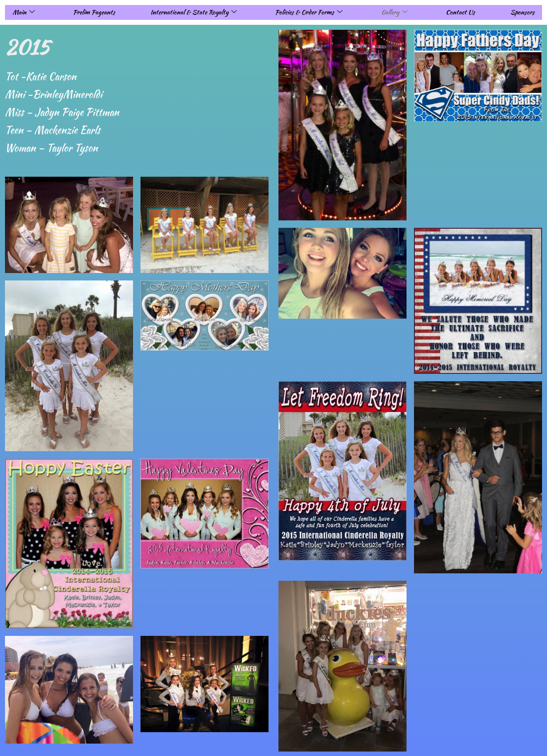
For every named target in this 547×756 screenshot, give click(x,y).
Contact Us (460, 12)
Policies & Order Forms (309, 12)
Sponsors (522, 12)
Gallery (394, 12)
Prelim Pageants (94, 12)
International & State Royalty (194, 12)
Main (24, 12)
